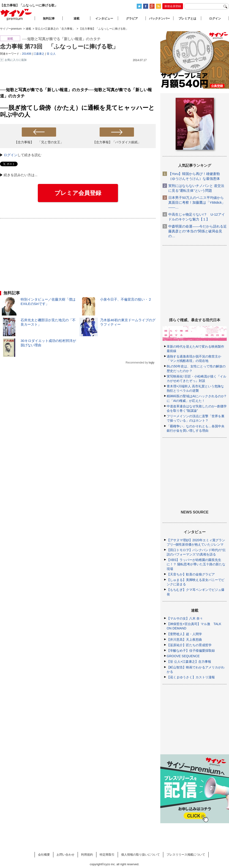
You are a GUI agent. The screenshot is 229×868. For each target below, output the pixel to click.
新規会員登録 (173, 6)
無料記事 (49, 18)
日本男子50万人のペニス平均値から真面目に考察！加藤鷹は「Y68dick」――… (197, 202)
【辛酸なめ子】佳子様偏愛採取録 (191, 651)
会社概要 (44, 855)
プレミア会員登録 (78, 193)
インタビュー (104, 18)
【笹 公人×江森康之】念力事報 (189, 662)
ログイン (11, 155)
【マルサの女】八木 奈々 (185, 618)
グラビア (132, 18)
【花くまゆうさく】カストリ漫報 (191, 677)
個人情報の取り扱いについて (140, 855)
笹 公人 (51, 54)
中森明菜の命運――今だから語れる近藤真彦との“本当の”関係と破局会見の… (198, 231)
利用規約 (87, 855)
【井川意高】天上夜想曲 (184, 640)
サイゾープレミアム (16, 15)
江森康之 (39, 54)
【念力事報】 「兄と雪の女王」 (39, 142)
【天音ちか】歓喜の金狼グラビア (191, 574)
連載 (76, 18)
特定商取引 (107, 855)
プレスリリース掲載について (186, 855)
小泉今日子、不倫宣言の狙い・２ (126, 299)
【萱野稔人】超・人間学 (184, 634)
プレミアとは (187, 18)
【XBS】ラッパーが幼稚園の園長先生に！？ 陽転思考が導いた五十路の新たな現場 (196, 564)
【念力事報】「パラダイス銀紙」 (117, 142)
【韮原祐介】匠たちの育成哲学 (189, 645)
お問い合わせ (65, 855)
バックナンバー (159, 18)
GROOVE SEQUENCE (183, 656)
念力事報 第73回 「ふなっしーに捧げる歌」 (59, 46)
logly (151, 363)
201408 (27, 54)
